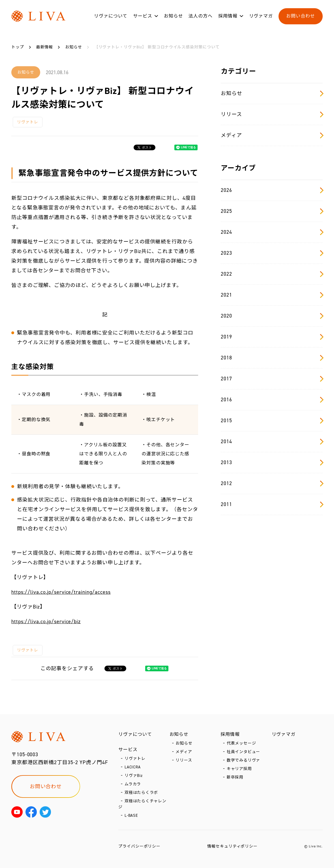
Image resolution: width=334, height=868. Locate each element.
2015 (272, 421)
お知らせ (174, 17)
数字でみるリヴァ (244, 760)
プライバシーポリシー (139, 846)
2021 (272, 295)
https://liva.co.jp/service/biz (46, 621)
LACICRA (133, 767)
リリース (272, 114)
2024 (272, 232)
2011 (272, 504)
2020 (272, 316)
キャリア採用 (239, 769)
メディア (272, 135)
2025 (272, 211)
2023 (272, 253)
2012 (272, 483)
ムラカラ (133, 784)
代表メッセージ (241, 743)
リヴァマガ (261, 17)
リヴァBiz (134, 776)
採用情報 (228, 17)
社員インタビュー (244, 752)
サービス (143, 17)
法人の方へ (201, 17)
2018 (272, 358)
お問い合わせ (300, 17)
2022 (272, 274)
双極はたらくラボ (141, 793)
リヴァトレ (28, 122)
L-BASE (131, 816)
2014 (272, 441)
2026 (272, 190)
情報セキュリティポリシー (232, 846)
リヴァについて (111, 17)
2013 (272, 462)
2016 (272, 400)
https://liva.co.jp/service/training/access (61, 592)
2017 (272, 379)
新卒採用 (235, 777)
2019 (272, 337)
